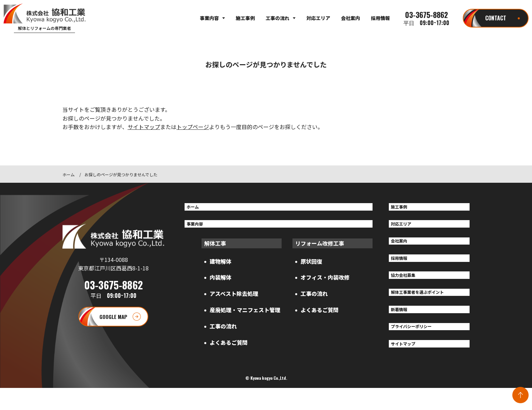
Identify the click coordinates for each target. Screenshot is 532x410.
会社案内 (350, 18)
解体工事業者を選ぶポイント (427, 306)
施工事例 (245, 18)
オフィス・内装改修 (325, 282)
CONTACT (496, 18)
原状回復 (311, 266)
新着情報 (402, 325)
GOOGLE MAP (113, 327)
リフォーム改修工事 (320, 248)
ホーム (69, 174)
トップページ (193, 127)
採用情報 (380, 18)
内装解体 (221, 282)
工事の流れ (278, 18)
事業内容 (209, 18)
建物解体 (221, 266)
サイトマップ (144, 127)
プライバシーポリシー (419, 345)
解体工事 (215, 248)
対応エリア (318, 18)
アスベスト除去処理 (234, 299)
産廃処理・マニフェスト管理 (245, 315)
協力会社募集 (408, 286)
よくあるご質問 (229, 347)
